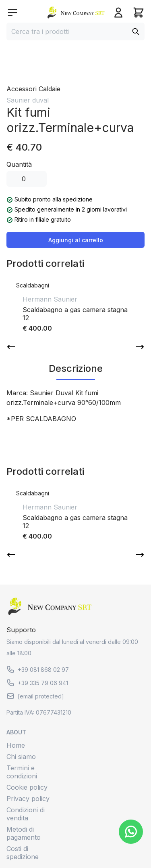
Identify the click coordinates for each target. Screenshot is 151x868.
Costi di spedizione (23, 853)
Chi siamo (21, 757)
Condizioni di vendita (26, 814)
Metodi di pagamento (24, 833)
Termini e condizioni (22, 772)
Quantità (19, 164)
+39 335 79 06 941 (37, 683)
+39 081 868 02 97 (38, 669)
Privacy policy (28, 799)
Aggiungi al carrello (76, 240)
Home (16, 745)
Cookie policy (27, 787)
